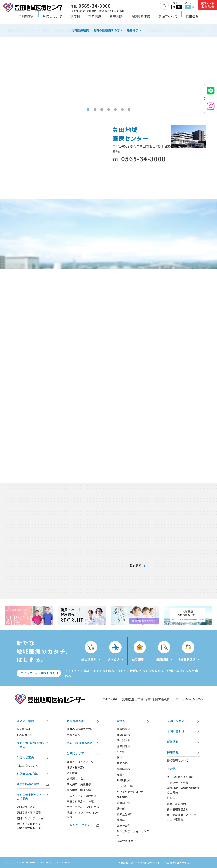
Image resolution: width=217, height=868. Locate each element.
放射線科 (122, 797)
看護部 (121, 803)
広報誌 (171, 798)
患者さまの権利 (176, 804)
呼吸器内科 (123, 735)
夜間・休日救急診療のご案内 (33, 745)
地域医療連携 (140, 20)
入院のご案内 (33, 758)
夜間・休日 (208, 5)
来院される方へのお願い (82, 801)
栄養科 (121, 820)
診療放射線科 (125, 814)
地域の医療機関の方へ (80, 729)
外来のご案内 (33, 721)
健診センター (127, 863)
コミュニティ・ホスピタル (40, 673)
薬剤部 (121, 808)
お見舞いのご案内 (33, 774)
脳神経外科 (123, 769)
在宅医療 (95, 20)
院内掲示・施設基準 (79, 784)
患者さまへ (73, 735)
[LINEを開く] (210, 91)
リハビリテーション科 (130, 792)
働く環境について (178, 760)
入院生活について (27, 766)
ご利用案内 (26, 20)
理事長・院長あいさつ (80, 762)
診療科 (75, 20)
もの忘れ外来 (25, 735)
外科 (119, 758)
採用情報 (192, 20)
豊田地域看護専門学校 (176, 863)
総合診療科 (23, 729)
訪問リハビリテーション (31, 818)
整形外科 (122, 763)
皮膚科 (121, 774)
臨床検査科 (123, 826)
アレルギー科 (125, 786)
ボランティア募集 (178, 782)
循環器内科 (123, 746)
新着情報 (184, 742)
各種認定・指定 (76, 779)
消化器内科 (123, 740)
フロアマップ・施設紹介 (82, 796)
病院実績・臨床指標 (79, 790)
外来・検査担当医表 (83, 743)
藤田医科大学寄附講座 (180, 777)
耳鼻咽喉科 (123, 780)
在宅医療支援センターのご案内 (33, 797)
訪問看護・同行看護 (29, 813)
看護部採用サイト (149, 863)
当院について (52, 20)
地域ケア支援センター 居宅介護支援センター (30, 826)
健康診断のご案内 (33, 785)
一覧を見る (134, 566)
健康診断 (116, 20)
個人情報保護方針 (178, 809)
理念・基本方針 (76, 767)
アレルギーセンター (83, 825)
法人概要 (72, 773)
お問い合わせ (184, 732)
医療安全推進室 (126, 841)
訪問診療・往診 (26, 807)
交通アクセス (168, 20)
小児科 (121, 752)
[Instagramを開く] (210, 106)
